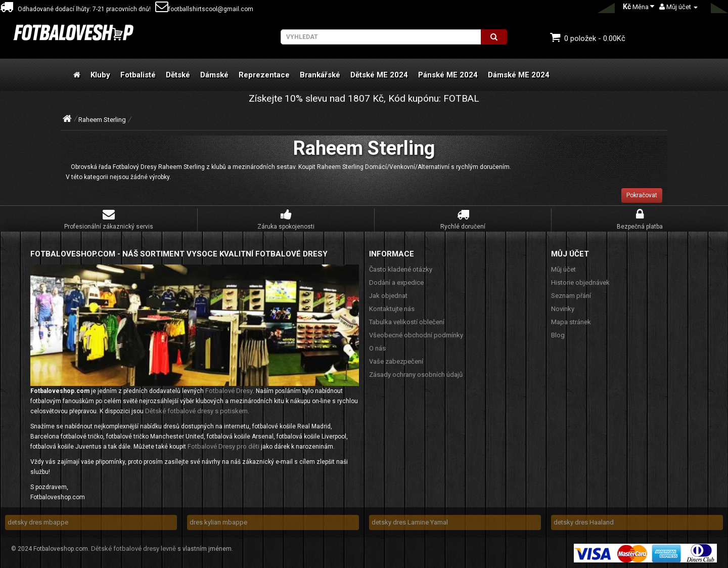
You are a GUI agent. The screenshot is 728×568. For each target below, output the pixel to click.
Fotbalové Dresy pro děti (223, 446)
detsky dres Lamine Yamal (410, 522)
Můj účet (563, 269)
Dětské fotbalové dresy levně (133, 549)
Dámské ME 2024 (519, 75)
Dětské (178, 75)
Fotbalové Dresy (229, 391)
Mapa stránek (571, 322)
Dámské (214, 75)
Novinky (563, 309)
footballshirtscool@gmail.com (204, 9)
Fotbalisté (138, 75)
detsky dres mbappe (38, 522)
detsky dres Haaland (584, 522)
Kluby (100, 75)
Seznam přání (571, 296)
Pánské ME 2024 (448, 75)
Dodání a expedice (396, 282)
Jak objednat (388, 296)
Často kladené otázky (401, 269)
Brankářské (320, 75)
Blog (558, 335)
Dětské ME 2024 (379, 75)
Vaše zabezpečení (396, 361)
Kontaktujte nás (392, 309)
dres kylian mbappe (218, 522)
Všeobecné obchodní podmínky (416, 335)
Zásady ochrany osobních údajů (416, 375)
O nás (377, 348)
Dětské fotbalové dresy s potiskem (196, 411)
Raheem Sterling (102, 120)
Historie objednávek (580, 282)
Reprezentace (264, 75)
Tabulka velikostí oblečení (407, 322)
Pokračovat (642, 195)
